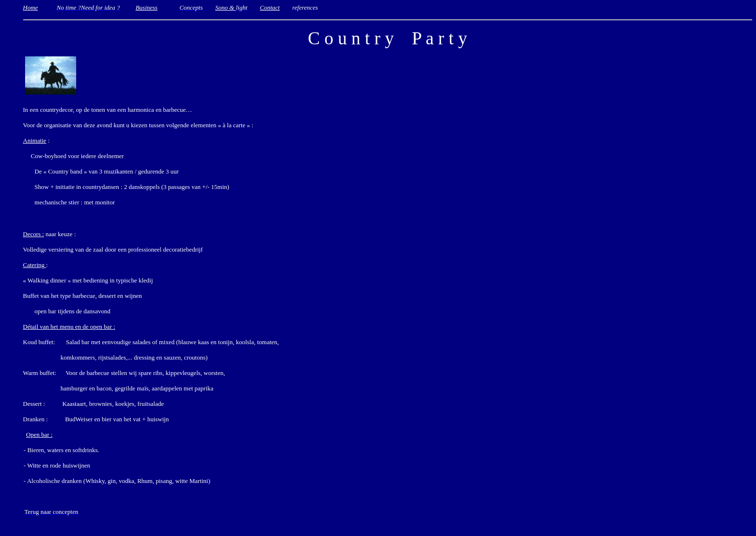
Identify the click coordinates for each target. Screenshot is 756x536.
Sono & (226, 7)
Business (147, 7)
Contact (270, 7)
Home (31, 7)
